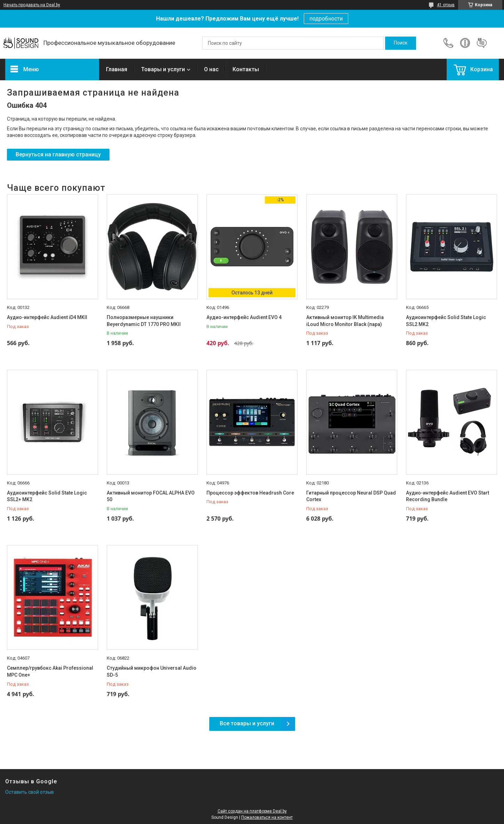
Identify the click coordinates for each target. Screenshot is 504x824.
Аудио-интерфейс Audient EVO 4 (244, 317)
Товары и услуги (163, 69)
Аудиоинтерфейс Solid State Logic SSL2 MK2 (446, 321)
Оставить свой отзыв (30, 792)
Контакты (246, 69)
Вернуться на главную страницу (58, 154)
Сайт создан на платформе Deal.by (252, 811)
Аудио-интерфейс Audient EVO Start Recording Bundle (448, 496)
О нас (211, 69)
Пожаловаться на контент (267, 817)
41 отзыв (446, 5)
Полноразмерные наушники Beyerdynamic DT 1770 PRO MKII (144, 321)
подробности (326, 19)
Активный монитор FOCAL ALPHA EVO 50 (151, 496)
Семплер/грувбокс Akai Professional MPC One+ (50, 671)
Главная (117, 69)
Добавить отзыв (482, 43)
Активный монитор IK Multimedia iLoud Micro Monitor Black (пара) (345, 321)
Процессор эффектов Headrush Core (250, 493)
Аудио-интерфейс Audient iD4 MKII (47, 317)
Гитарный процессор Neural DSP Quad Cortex (351, 496)
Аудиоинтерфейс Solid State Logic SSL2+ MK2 (47, 496)
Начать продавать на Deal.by (32, 5)
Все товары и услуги (247, 723)
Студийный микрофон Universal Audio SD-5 (152, 671)
